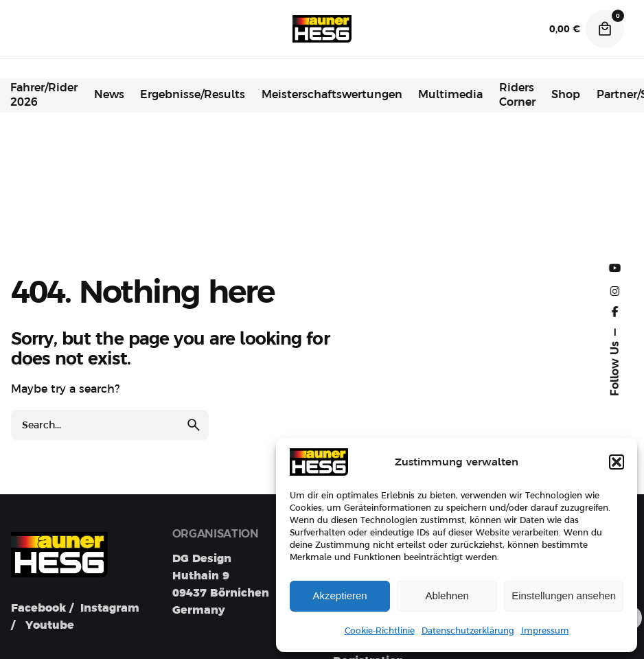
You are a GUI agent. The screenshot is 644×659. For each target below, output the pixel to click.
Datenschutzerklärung (468, 631)
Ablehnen (447, 596)
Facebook (38, 608)
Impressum (545, 631)
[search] (194, 425)
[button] (617, 462)
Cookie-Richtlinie (380, 631)
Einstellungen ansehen (564, 596)
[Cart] (605, 29)
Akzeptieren (340, 596)
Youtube (50, 625)
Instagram (110, 608)
